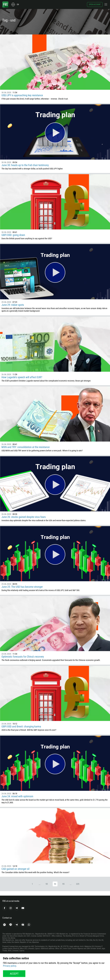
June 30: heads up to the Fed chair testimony (25, 165)
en (18, 4)
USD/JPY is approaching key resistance (22, 95)
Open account (95, 4)
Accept (14, 974)
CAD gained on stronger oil (15, 869)
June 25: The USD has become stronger (22, 587)
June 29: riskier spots (13, 305)
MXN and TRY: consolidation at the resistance (26, 447)
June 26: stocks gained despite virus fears (24, 517)
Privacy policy (10, 966)
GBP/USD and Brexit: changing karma (21, 726)
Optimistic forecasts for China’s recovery (23, 657)
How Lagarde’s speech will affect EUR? (22, 377)
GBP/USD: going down (13, 235)
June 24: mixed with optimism (17, 796)
